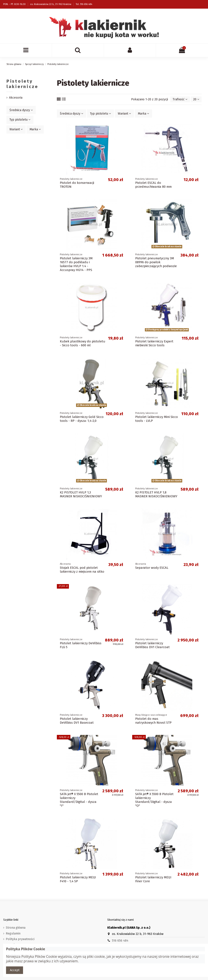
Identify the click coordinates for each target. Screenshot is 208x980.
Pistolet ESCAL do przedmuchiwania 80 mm (153, 185)
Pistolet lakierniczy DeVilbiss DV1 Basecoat (77, 721)
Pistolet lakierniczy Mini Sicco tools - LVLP (157, 419)
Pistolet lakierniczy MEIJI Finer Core (153, 879)
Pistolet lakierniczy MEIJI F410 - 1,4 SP (78, 879)
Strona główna (16, 928)
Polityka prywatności (20, 939)
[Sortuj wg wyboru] (180, 99)
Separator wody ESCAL (152, 568)
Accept (15, 970)
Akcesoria (16, 98)
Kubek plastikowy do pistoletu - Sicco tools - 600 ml (83, 343)
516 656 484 (120, 941)
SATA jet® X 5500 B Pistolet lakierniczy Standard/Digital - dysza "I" (79, 800)
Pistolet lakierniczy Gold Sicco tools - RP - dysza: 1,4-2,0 (82, 419)
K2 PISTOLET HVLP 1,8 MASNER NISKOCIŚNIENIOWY (156, 494)
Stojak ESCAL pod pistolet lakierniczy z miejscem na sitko (82, 570)
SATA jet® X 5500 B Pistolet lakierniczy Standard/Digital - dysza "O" (154, 800)
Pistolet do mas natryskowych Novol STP (153, 721)
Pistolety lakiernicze (22, 84)
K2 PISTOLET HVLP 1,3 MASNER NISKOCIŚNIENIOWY (81, 494)
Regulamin (13, 934)
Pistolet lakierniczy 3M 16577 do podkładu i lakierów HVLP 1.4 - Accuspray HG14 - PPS (76, 264)
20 (196, 99)
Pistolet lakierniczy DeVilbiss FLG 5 (81, 645)
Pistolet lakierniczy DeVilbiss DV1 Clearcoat (152, 645)
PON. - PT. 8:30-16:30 (15, 4)
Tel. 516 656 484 (84, 4)
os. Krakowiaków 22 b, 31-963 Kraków (51, 4)
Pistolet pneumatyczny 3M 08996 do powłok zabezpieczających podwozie (156, 262)
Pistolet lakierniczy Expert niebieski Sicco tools (154, 343)
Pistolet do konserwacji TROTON (77, 185)
